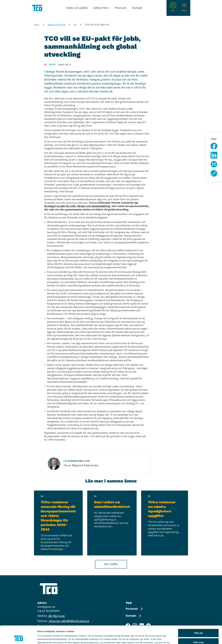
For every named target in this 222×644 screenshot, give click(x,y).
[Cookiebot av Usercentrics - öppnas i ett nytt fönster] (18, 638)
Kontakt (137, 8)
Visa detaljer (154, 638)
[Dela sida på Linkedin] (214, 155)
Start (40, 25)
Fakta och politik (77, 8)
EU (79, 25)
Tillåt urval (198, 626)
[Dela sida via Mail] (214, 164)
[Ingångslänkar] (104, 8)
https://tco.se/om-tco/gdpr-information (112, 629)
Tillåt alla (198, 616)
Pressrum (121, 8)
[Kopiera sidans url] (214, 173)
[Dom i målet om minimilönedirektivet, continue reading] (112, 523)
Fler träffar (111, 564)
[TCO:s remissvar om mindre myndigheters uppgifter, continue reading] (165, 523)
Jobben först (101, 8)
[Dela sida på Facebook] (214, 146)
